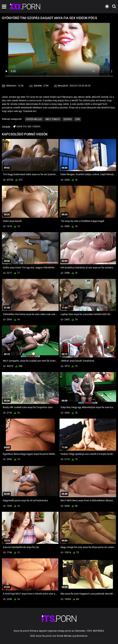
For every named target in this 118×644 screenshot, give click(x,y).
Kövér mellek (34, 119)
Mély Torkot (53, 119)
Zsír (77, 119)
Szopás (68, 119)
